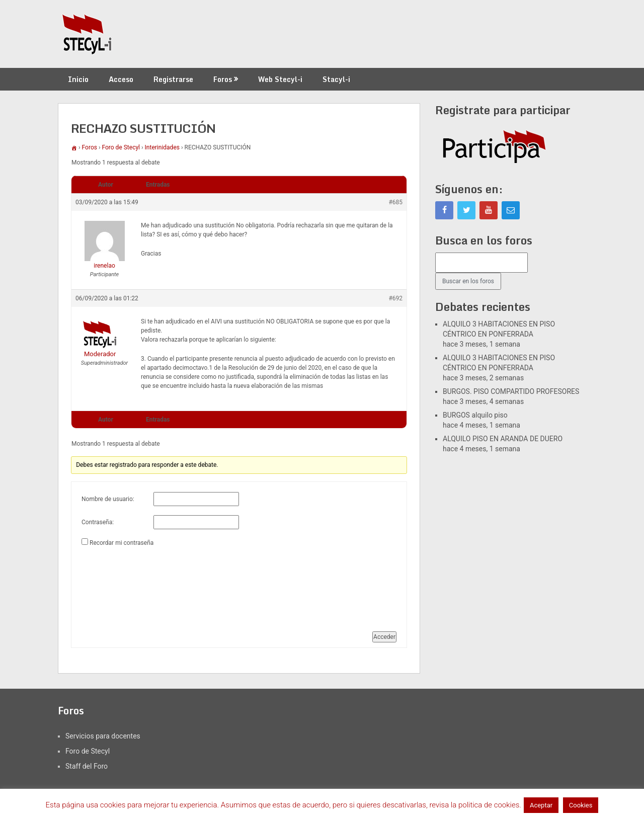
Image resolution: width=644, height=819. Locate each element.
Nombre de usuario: (108, 499)
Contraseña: (98, 522)
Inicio (78, 79)
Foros (223, 79)
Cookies (581, 805)
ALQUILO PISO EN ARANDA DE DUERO (503, 439)
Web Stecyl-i (280, 79)
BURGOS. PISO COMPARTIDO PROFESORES (511, 391)
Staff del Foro (87, 766)
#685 (395, 202)
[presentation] (123, 585)
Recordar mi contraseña (122, 543)
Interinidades (162, 147)
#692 (395, 298)
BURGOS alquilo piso (475, 415)
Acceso (121, 79)
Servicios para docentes (103, 736)
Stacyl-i (336, 79)
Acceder (384, 637)
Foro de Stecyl (121, 147)
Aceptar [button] (541, 805)
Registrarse (173, 79)
